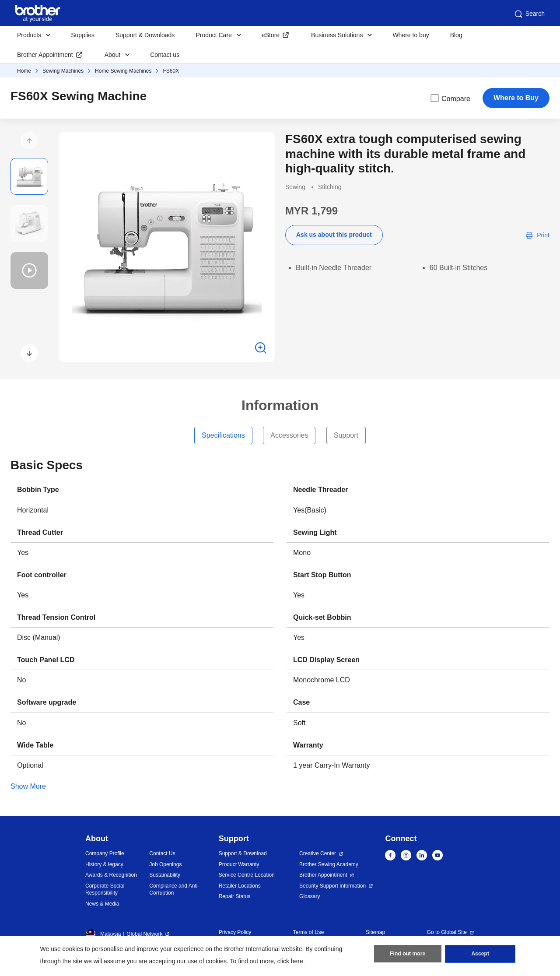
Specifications (223, 435)
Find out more (408, 955)
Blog (456, 35)
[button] (29, 140)
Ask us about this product (334, 235)
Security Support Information (332, 886)
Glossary (310, 896)
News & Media (102, 904)
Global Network (144, 934)
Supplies (83, 35)
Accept (480, 955)
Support (346, 435)
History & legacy (104, 864)
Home (24, 71)
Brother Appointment (45, 55)
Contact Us (162, 853)
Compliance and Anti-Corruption (174, 890)
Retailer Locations (240, 886)
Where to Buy (516, 98)
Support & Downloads (145, 35)
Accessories (289, 435)
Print (543, 235)
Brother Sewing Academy (329, 864)
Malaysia (103, 934)
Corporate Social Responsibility (105, 890)
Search (529, 14)
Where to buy (411, 35)
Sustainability (165, 875)
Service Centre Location (247, 875)
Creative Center (318, 853)
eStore (271, 35)
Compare (450, 98)
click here (290, 961)
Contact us (165, 55)
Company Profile (105, 853)
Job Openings (165, 864)
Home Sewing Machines (123, 71)
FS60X (171, 71)
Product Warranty (239, 864)
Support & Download (243, 853)
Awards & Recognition (111, 875)
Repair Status (235, 896)
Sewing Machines (63, 71)
